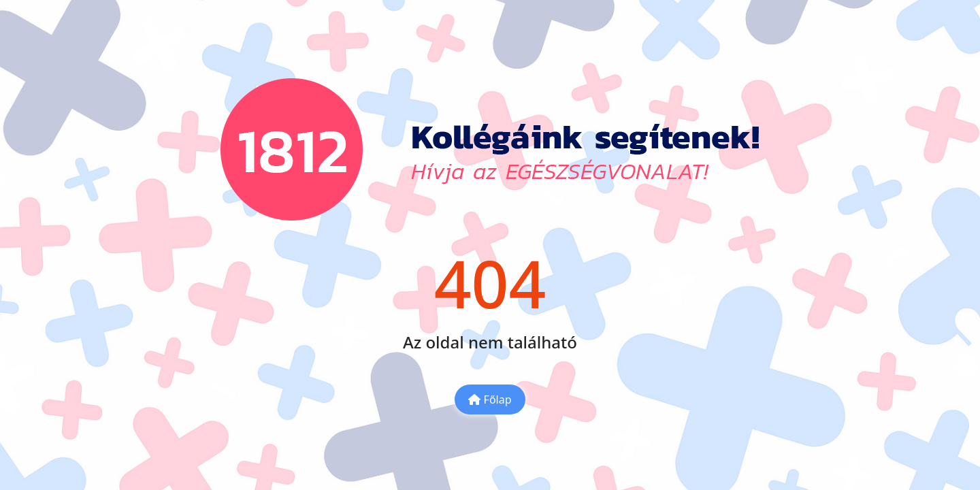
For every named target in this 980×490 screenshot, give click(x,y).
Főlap (490, 399)
